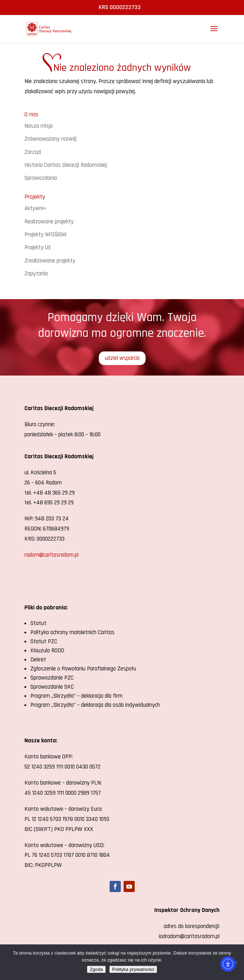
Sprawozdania (41, 178)
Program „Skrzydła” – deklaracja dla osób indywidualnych (95, 705)
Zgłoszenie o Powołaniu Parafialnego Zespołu (83, 669)
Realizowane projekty (49, 222)
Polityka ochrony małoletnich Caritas (72, 632)
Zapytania (36, 274)
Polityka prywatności (133, 969)
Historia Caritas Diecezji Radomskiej (66, 165)
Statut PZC (44, 641)
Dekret (38, 660)
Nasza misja (39, 126)
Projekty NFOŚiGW (46, 235)
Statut (38, 623)
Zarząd (33, 152)
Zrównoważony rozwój (50, 139)
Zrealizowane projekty (50, 261)
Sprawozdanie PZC (52, 678)
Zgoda (96, 969)
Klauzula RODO (47, 651)
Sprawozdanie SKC (52, 687)
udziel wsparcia (122, 358)
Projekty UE (38, 247)
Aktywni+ (35, 208)
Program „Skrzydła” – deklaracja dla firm (76, 696)
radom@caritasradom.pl (51, 555)
